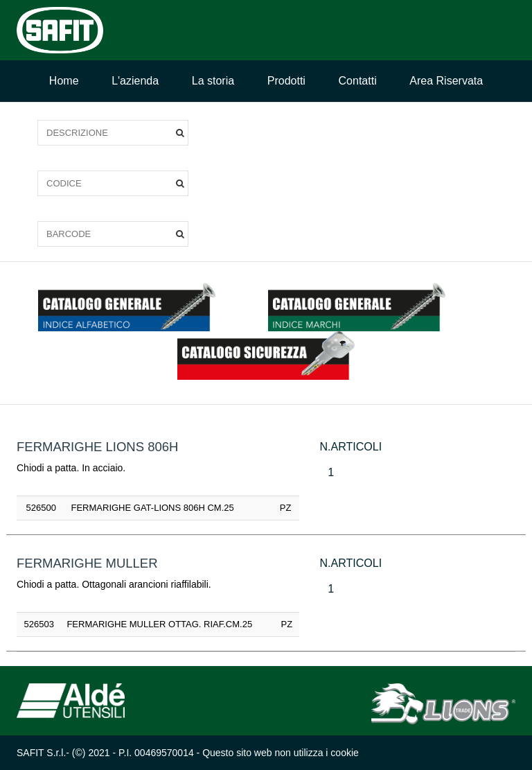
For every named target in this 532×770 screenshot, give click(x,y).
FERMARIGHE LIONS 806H (97, 447)
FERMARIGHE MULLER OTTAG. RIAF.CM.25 (159, 624)
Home (64, 81)
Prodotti (286, 81)
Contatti (358, 81)
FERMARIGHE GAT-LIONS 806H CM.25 (153, 508)
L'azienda (135, 81)
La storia (213, 81)
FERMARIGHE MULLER (87, 563)
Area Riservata (446, 81)
